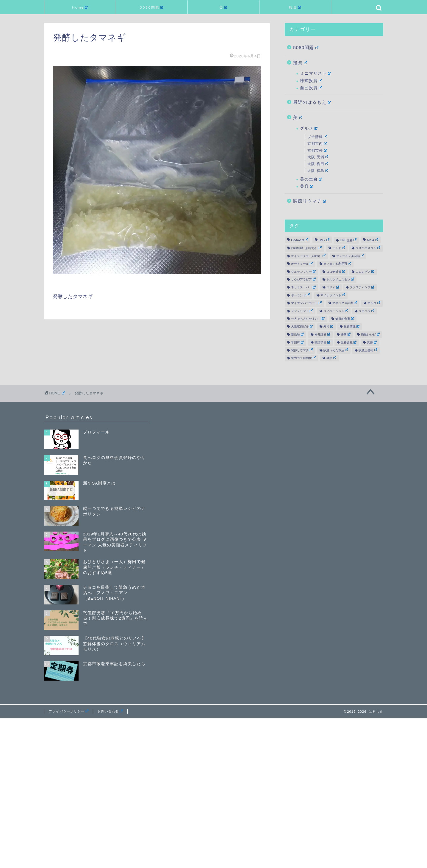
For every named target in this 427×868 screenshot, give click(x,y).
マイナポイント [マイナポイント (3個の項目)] (333, 295)
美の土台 (311, 179)
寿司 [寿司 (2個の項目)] (328, 327)
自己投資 (311, 88)
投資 (295, 7)
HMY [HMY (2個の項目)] (324, 240)
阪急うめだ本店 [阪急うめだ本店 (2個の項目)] (336, 350)
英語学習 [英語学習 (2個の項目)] (322, 342)
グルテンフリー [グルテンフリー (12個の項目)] (303, 272)
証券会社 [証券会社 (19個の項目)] (349, 342)
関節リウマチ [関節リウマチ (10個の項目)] (302, 350)
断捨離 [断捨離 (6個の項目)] (297, 334)
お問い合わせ (110, 711)
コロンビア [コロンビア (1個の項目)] (365, 272)
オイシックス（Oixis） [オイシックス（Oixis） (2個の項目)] (308, 256)
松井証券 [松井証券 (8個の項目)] (322, 334)
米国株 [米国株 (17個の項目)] (297, 342)
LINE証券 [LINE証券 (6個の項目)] (348, 240)
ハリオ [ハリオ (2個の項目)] (333, 287)
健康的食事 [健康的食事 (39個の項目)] (345, 319)
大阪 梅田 (318, 164)
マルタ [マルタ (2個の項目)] (374, 303)
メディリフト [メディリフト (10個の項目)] (302, 311)
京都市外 (317, 151)
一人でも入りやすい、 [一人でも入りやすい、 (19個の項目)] (308, 319)
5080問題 (152, 7)
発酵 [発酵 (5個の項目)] (346, 334)
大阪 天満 (318, 157)
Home (80, 7)
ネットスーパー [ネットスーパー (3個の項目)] (303, 287)
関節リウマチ (310, 201)
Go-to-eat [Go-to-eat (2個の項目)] (299, 240)
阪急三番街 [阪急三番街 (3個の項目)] (368, 350)
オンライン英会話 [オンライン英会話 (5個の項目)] (350, 256)
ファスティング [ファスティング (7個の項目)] (362, 287)
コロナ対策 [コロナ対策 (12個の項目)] (336, 272)
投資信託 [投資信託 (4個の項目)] (352, 327)
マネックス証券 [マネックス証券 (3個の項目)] (345, 303)
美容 (306, 186)
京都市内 (317, 144)
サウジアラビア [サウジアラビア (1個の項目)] (303, 279)
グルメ (309, 128)
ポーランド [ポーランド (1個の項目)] (300, 295)
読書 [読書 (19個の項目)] (372, 342)
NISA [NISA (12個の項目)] (372, 240)
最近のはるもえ (312, 102)
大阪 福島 (318, 171)
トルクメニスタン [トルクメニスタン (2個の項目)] (340, 279)
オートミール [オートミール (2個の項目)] (302, 264)
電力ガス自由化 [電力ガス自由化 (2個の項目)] (303, 358)
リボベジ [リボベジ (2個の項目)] (366, 311)
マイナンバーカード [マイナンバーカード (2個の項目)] (306, 303)
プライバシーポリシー (69, 711)
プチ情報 (317, 137)
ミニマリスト (315, 73)
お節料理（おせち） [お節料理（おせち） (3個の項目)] (306, 248)
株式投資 (311, 81)
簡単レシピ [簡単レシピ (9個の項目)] (370, 334)
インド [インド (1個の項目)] (339, 248)
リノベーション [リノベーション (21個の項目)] (336, 311)
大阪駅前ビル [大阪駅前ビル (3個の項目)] (302, 327)
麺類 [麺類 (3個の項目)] (331, 358)
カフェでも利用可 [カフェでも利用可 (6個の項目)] (337, 264)
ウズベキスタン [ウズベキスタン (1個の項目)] (368, 248)
